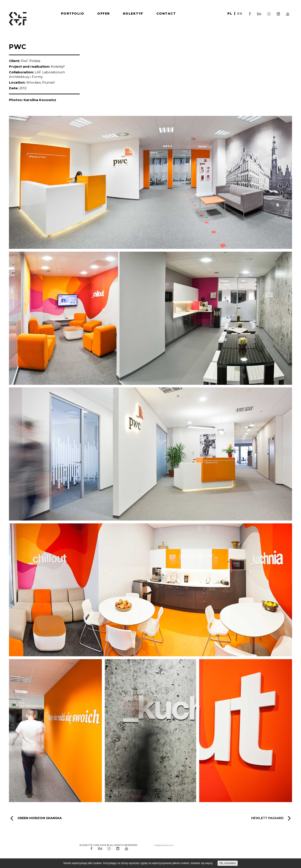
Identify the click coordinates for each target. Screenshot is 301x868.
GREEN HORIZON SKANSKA (36, 818)
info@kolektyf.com (164, 845)
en (240, 14)
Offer (104, 14)
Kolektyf (133, 14)
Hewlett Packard (271, 818)
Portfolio (73, 14)
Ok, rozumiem (228, 863)
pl (230, 14)
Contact (166, 14)
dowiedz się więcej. (202, 863)
